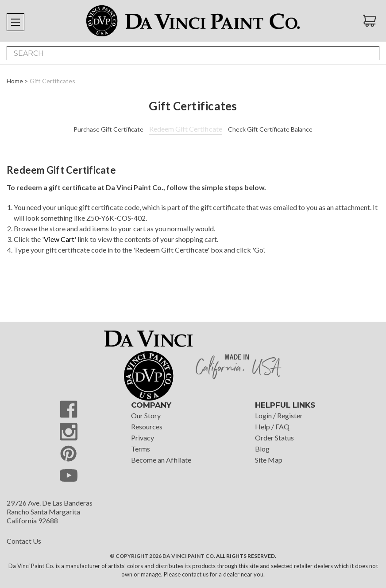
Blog (262, 449)
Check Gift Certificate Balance (270, 129)
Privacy (143, 438)
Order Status (274, 438)
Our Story (146, 415)
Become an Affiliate (161, 460)
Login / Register (279, 415)
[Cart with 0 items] (371, 21)
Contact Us (24, 541)
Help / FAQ (272, 426)
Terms (141, 449)
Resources (147, 426)
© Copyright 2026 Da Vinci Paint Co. (162, 556)
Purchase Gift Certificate (108, 129)
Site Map (269, 460)
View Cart (59, 239)
